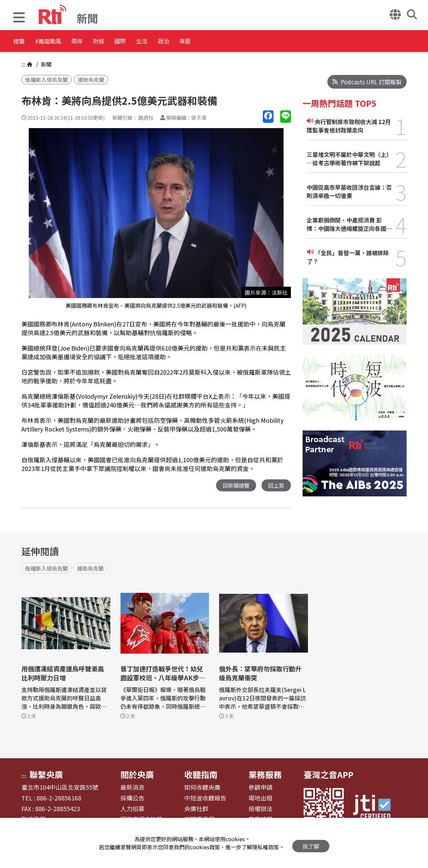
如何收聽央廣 (202, 788)
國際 (158, 42)
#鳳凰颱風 (59, 42)
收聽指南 (201, 775)
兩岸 (98, 42)
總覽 (20, 42)
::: (23, 64)
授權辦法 (260, 809)
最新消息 (132, 788)
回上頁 (276, 486)
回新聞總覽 (234, 486)
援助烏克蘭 (91, 80)
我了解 (311, 843)
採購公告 (132, 798)
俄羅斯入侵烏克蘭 (46, 80)
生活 (188, 42)
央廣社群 (196, 809)
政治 (218, 42)
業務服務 (265, 775)
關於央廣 (137, 775)
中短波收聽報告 (205, 798)
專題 (248, 42)
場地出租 (260, 798)
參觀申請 (260, 788)
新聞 (45, 64)
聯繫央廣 (46, 775)
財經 (128, 42)
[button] (19, 18)
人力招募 (132, 809)
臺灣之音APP (329, 775)
